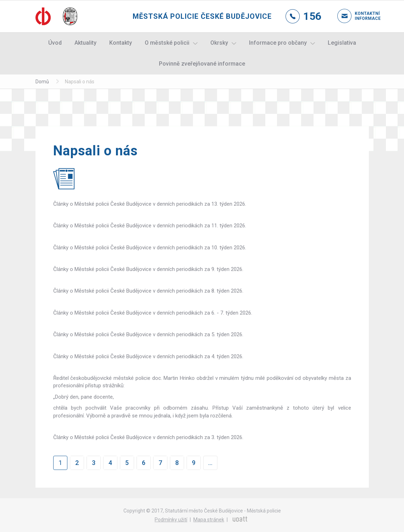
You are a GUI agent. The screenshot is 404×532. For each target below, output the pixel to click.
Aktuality (85, 43)
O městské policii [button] (167, 43)
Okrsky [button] (219, 43)
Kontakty (121, 43)
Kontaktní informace (362, 16)
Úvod (55, 43)
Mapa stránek (209, 520)
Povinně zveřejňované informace (202, 64)
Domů (42, 82)
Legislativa (342, 43)
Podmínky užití (171, 520)
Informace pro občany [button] (278, 43)
